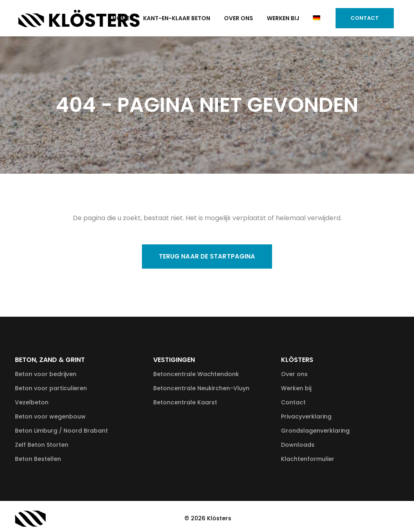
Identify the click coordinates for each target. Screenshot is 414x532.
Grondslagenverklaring (315, 431)
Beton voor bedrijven (46, 374)
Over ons (294, 374)
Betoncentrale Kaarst (185, 402)
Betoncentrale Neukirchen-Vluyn (201, 388)
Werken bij (296, 388)
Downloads (298, 445)
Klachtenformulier (308, 459)
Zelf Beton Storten (42, 445)
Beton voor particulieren (51, 388)
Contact (360, 18)
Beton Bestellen (38, 459)
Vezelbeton (32, 402)
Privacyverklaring (306, 416)
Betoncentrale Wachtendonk (196, 374)
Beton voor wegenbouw (50, 416)
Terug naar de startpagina (207, 256)
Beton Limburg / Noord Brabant (61, 431)
